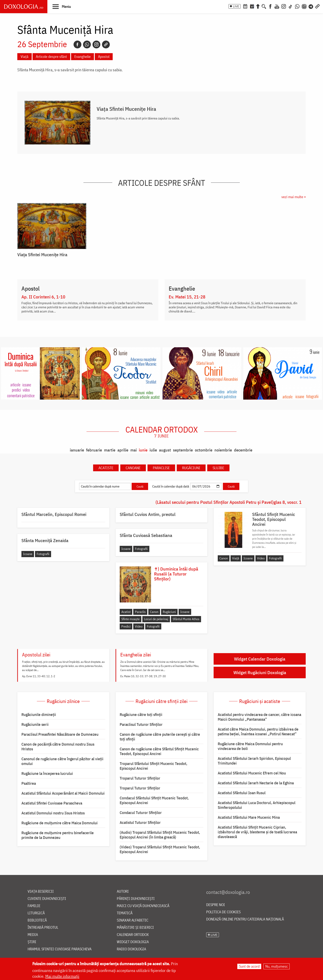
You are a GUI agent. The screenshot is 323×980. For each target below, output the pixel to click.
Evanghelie (83, 57)
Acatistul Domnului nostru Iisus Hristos (53, 813)
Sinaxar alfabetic (133, 920)
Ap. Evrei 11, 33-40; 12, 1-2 (39, 676)
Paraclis (140, 612)
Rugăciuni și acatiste (260, 701)
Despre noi (216, 905)
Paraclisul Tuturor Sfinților (141, 724)
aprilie (123, 450)
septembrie (183, 450)
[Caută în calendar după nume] (105, 486)
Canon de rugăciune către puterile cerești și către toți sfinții (160, 737)
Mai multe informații (62, 976)
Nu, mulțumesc (277, 966)
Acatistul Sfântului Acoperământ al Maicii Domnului (63, 793)
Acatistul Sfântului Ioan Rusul (242, 793)
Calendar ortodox (162, 432)
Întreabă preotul (43, 928)
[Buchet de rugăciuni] (258, 6)
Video (261, 558)
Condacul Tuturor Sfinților (141, 813)
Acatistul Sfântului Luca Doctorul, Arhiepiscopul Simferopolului (257, 805)
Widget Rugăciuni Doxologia (260, 672)
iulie (153, 450)
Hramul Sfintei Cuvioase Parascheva (60, 949)
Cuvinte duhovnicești (47, 899)
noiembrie (223, 450)
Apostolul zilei (36, 655)
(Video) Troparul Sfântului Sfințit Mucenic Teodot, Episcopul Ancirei (160, 849)
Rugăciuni (191, 468)
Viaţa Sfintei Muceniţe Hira (126, 109)
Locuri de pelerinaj (156, 619)
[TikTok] (290, 6)
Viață (25, 57)
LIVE (236, 6)
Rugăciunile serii (35, 724)
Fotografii (275, 558)
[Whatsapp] (87, 44)
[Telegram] (311, 6)
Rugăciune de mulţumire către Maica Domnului (60, 823)
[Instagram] (284, 6)
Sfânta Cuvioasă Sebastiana (146, 535)
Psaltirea (29, 783)
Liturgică (36, 913)
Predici (126, 626)
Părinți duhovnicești (136, 899)
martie (110, 450)
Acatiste (106, 468)
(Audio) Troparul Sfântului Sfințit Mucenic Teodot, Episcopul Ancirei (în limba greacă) (160, 835)
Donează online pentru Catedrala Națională (245, 919)
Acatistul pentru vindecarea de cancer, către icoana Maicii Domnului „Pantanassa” (259, 717)
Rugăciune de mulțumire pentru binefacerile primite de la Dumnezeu (58, 835)
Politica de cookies (223, 912)
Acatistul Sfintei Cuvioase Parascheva (52, 803)
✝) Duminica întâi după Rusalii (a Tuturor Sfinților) (176, 574)
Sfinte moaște (130, 619)
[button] (62, 6)
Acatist (126, 612)
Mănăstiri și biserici (135, 928)
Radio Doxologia (131, 949)
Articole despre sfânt (51, 57)
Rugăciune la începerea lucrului (47, 773)
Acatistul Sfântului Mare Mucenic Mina (249, 817)
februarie (94, 450)
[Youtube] (277, 6)
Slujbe (218, 468)
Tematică (125, 913)
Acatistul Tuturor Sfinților (140, 822)
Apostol (104, 57)
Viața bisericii (41, 892)
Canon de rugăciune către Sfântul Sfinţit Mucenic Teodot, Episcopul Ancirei (159, 751)
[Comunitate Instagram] (304, 6)
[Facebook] (270, 6)
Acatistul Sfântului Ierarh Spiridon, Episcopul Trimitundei (254, 761)
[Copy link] (106, 44)
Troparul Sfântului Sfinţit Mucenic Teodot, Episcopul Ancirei (153, 766)
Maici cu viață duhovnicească (143, 906)
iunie (143, 450)
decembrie (243, 450)
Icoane (248, 558)
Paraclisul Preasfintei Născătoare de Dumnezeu (60, 734)
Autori (123, 892)
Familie (34, 906)
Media (33, 935)
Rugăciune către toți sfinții (141, 715)
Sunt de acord (249, 966)
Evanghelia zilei (136, 655)
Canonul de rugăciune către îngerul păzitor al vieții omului (62, 761)
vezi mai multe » (294, 197)
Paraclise (161, 468)
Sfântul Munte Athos (186, 619)
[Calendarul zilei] (252, 6)
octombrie (204, 450)
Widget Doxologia (133, 942)
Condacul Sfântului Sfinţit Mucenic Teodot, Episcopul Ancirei (154, 800)
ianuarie (77, 450)
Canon (224, 558)
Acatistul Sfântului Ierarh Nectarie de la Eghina (256, 783)
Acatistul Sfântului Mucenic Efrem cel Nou (252, 773)
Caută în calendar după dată (171, 486)
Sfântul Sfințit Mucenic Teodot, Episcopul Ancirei (274, 519)
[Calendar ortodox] (245, 6)
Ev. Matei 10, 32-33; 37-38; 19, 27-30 (143, 676)
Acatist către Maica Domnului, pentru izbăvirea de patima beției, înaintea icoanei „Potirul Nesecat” (258, 731)
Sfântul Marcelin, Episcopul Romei (54, 514)
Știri (32, 942)
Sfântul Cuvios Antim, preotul (148, 514)
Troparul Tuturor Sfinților (140, 778)
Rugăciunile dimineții (39, 715)
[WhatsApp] (297, 6)
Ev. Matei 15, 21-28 (187, 297)
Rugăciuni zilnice (63, 701)
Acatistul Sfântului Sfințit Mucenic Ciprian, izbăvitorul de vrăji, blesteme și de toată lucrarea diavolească (257, 832)
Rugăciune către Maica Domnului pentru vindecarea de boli (250, 746)
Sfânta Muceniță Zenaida (45, 540)
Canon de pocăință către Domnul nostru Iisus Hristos (58, 747)
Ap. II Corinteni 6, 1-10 (43, 297)
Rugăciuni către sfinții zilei (161, 701)
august (165, 450)
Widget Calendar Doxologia (260, 659)
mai (134, 450)
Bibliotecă (37, 920)
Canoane (133, 468)
